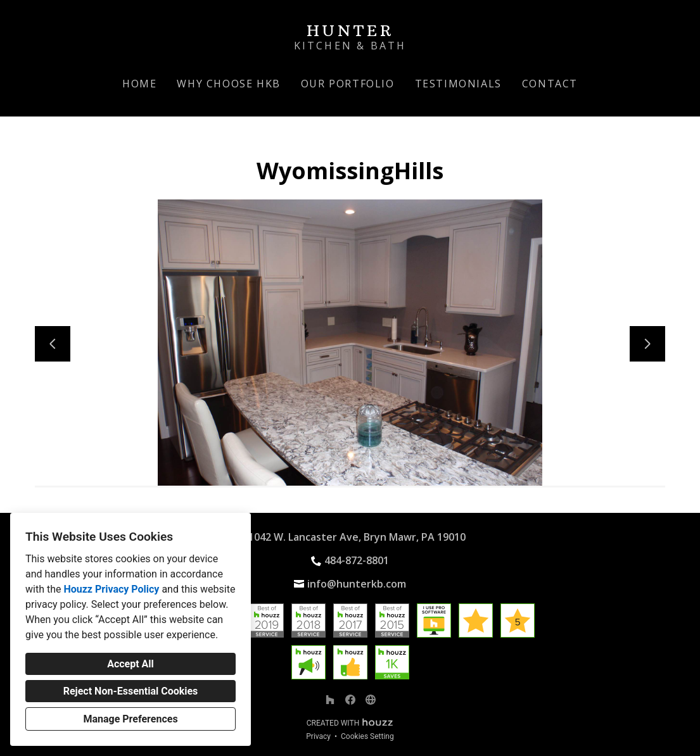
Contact (550, 84)
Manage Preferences (130, 719)
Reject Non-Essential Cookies (131, 691)
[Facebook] (350, 700)
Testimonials (458, 84)
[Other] (371, 700)
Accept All (130, 664)
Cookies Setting (367, 736)
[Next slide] (647, 344)
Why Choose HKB (228, 84)
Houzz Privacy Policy (111, 589)
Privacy (318, 736)
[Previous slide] (53, 344)
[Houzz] (330, 700)
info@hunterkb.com (357, 584)
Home (139, 84)
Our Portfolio (348, 84)
